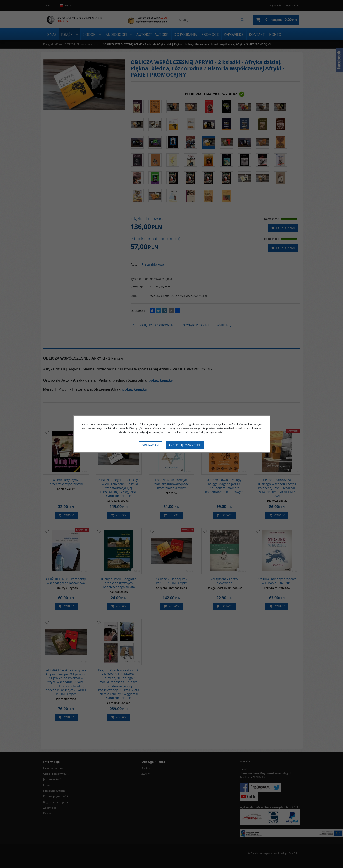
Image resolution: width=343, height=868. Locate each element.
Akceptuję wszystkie (185, 445)
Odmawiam (150, 445)
